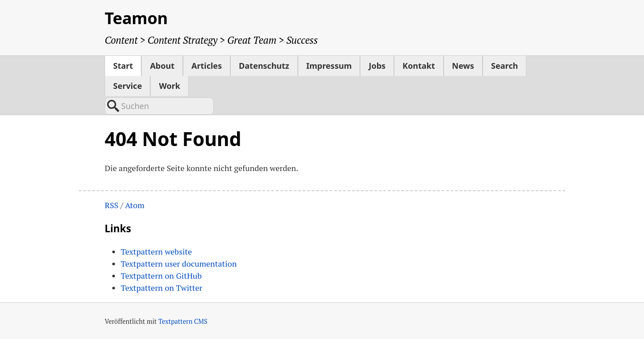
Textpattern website (156, 251)
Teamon (136, 18)
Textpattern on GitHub (161, 276)
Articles (207, 66)
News (463, 66)
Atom (135, 205)
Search (504, 66)
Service (127, 86)
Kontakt (419, 66)
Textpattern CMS (183, 321)
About (162, 66)
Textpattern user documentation (179, 264)
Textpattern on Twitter (161, 288)
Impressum (329, 66)
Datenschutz (264, 66)
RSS (112, 205)
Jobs (377, 66)
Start (123, 66)
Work (169, 86)
